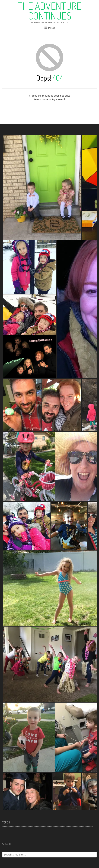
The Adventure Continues (50, 11)
